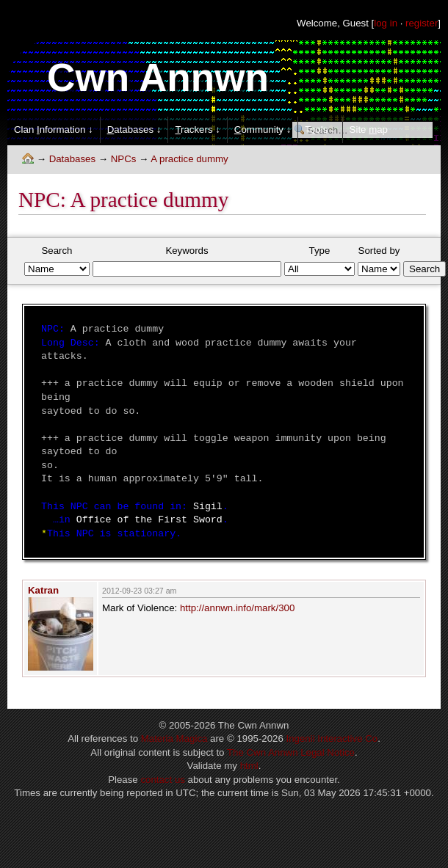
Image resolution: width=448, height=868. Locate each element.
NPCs (124, 159)
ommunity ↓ (263, 130)
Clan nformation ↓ (54, 130)
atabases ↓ (134, 130)
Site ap (369, 130)
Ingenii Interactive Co (332, 738)
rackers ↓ (197, 130)
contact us (162, 780)
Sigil (208, 507)
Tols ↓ (320, 130)
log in (386, 23)
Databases (72, 159)
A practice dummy (189, 159)
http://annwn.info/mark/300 (237, 608)
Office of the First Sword (149, 520)
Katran (43, 590)
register (422, 23)
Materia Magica (174, 738)
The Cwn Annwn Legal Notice (291, 752)
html (249, 766)
